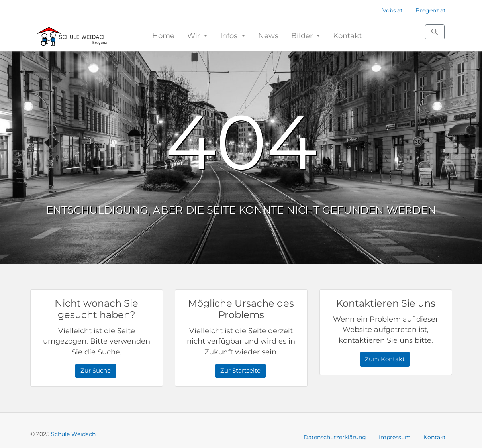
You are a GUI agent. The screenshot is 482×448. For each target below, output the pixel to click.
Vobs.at (393, 10)
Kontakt (347, 36)
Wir (195, 36)
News (268, 36)
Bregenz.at (431, 10)
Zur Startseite (240, 370)
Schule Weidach (73, 434)
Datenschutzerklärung (335, 437)
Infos (230, 36)
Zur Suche (96, 370)
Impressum (395, 437)
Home (163, 36)
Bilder (303, 36)
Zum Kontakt (385, 359)
